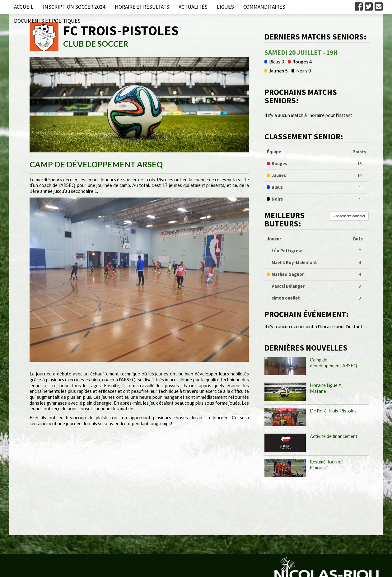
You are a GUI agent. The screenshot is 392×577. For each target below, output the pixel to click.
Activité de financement (334, 436)
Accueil (24, 7)
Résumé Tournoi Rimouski (326, 465)
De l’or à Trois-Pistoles (333, 411)
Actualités (193, 7)
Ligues (225, 7)
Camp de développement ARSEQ (334, 363)
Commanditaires (264, 7)
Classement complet (349, 216)
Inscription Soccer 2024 (74, 7)
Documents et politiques (47, 21)
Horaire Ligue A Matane (326, 388)
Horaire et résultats (142, 7)
